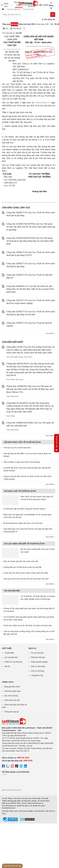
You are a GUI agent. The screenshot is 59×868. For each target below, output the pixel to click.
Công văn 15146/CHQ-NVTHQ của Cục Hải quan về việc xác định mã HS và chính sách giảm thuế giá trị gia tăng (31, 227)
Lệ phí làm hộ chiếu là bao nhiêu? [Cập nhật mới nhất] (26, 573)
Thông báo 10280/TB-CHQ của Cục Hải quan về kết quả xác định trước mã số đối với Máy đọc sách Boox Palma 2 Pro (30, 389)
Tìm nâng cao (48, 19)
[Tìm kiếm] (53, 15)
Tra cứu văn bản (37, 653)
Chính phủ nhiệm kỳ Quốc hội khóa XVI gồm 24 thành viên (28, 625)
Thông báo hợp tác (12, 712)
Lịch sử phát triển (11, 657)
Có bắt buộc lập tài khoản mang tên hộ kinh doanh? (25, 509)
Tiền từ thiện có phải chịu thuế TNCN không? (22, 462)
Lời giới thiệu (9, 653)
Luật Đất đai (39, 811)
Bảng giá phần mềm (12, 687)
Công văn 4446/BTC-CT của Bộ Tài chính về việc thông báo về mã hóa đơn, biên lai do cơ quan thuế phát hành (30, 289)
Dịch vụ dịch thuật (38, 666)
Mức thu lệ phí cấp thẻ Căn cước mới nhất (21, 561)
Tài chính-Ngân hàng (14, 357)
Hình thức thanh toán (12, 691)
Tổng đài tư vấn (37, 675)
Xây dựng (19, 379)
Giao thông (11, 379)
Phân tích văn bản (38, 657)
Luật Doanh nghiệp (26, 811)
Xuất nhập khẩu (12, 396)
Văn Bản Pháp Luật (9, 811)
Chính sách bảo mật (12, 700)
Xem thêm (50, 333)
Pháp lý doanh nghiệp (39, 662)
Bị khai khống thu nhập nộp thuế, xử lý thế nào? (23, 523)
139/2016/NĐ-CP (43, 103)
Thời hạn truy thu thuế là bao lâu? (17, 448)
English (43, 5)
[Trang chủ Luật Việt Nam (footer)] (29, 721)
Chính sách (28, 357)
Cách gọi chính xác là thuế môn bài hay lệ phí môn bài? (26, 579)
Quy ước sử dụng (11, 696)
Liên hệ (7, 666)
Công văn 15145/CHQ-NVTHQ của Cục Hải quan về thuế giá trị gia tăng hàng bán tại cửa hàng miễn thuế (30, 241)
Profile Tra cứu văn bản (13, 662)
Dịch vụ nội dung (38, 671)
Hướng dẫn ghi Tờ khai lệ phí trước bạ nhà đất (22, 567)
